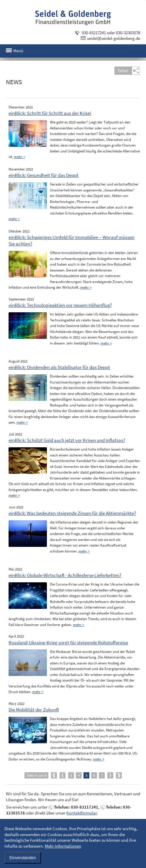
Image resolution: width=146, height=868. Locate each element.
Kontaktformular (82, 813)
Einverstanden (23, 858)
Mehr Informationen (63, 846)
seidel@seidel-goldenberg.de (114, 38)
